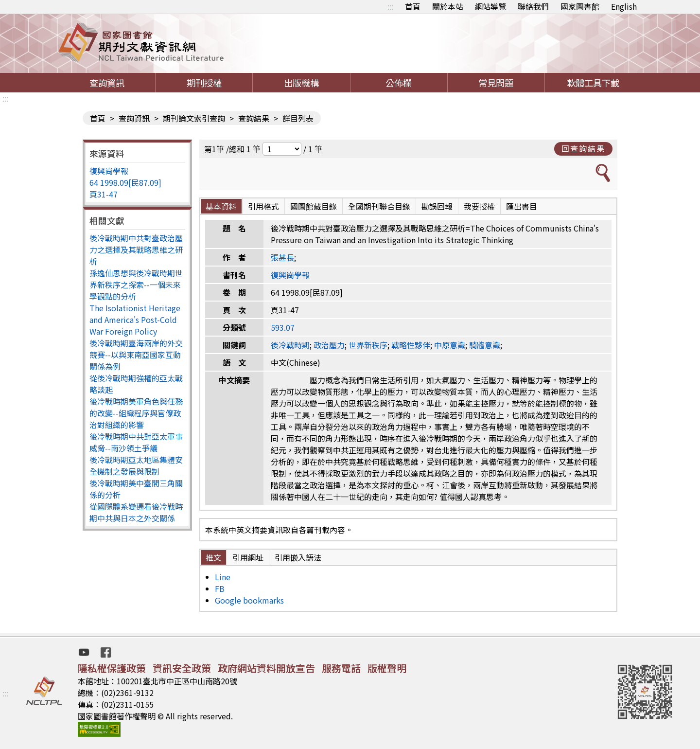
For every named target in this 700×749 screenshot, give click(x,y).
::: (390, 6)
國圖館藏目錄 (314, 206)
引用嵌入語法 (298, 557)
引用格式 (263, 206)
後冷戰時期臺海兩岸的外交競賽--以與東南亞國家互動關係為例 (136, 355)
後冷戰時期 (290, 345)
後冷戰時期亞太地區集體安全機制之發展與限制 (136, 465)
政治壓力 (329, 345)
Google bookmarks (249, 600)
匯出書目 (522, 206)
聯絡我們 (533, 6)
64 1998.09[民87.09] (125, 182)
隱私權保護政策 (112, 668)
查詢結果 (254, 118)
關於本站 (448, 6)
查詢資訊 (107, 83)
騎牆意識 (485, 345)
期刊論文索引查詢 (194, 118)
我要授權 (479, 206)
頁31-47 (104, 194)
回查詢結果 (583, 148)
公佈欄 (399, 83)
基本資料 (221, 206)
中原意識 (450, 345)
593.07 (283, 327)
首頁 (413, 6)
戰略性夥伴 (411, 345)
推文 (213, 557)
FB (220, 588)
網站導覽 (490, 6)
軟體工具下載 (593, 83)
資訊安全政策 (182, 668)
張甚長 (282, 257)
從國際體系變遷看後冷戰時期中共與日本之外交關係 (136, 512)
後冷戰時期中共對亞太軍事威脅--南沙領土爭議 (136, 442)
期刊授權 (204, 83)
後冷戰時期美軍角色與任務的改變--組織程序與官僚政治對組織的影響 (136, 413)
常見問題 (496, 83)
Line (223, 577)
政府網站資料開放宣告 (266, 668)
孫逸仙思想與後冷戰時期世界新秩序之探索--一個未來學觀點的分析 (136, 285)
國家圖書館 (580, 6)
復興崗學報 (109, 171)
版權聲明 (387, 668)
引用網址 (248, 557)
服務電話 (341, 668)
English (624, 6)
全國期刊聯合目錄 (379, 206)
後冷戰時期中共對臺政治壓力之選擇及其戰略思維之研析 (136, 250)
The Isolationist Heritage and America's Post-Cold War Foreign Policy (135, 320)
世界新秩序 (368, 345)
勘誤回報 (437, 206)
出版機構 (301, 83)
